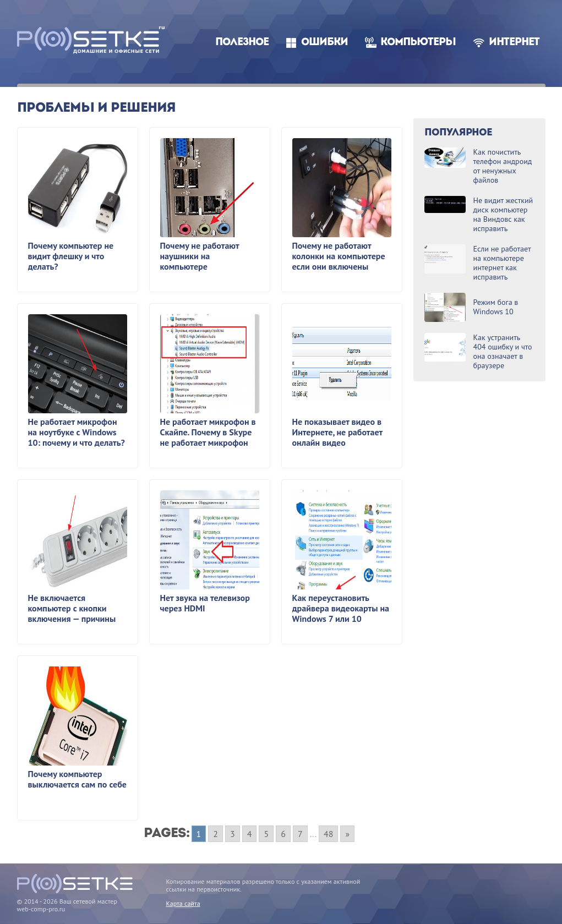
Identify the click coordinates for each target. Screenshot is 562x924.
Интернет (514, 43)
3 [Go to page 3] (233, 834)
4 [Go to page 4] (250, 834)
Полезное (242, 43)
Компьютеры (418, 43)
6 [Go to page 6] (283, 834)
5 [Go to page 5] (266, 834)
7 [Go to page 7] (300, 834)
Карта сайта (183, 903)
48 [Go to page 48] (328, 834)
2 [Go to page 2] (215, 834)
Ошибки (324, 43)
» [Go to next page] (347, 834)
